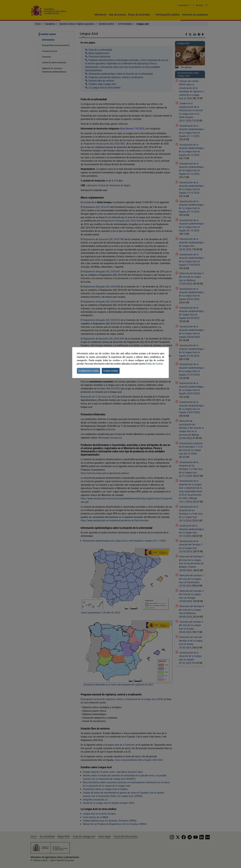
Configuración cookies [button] (89, 371)
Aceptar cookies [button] (111, 371)
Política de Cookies (154, 364)
